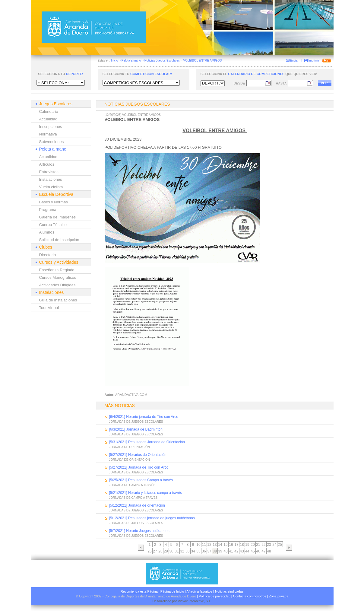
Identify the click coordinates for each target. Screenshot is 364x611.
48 (269, 551)
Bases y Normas (54, 202)
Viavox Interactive (191, 601)
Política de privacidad (215, 596)
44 (247, 551)
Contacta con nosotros (250, 596)
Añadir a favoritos (199, 591)
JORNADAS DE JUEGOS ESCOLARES (136, 422)
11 (204, 545)
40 (225, 551)
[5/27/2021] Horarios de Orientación (138, 455)
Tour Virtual (49, 308)
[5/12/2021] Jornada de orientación (137, 505)
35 (198, 551)
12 (209, 545)
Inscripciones (51, 127)
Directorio (48, 255)
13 (215, 545)
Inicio (114, 60)
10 (198, 545)
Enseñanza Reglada (57, 270)
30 (171, 551)
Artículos (47, 164)
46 (258, 551)
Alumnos (47, 232)
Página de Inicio (172, 591)
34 (193, 551)
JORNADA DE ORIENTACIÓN (130, 447)
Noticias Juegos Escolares (162, 60)
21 (258, 545)
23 (269, 545)
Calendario (49, 111)
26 (149, 551)
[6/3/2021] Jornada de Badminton (136, 429)
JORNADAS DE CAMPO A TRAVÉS (133, 498)
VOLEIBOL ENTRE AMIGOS (202, 60)
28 (160, 551)
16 (231, 545)
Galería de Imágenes (57, 217)
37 (209, 551)
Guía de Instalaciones (58, 300)
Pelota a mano (131, 60)
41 (231, 551)
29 (166, 551)
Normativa (48, 134)
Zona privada (279, 596)
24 (274, 545)
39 (220, 551)
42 (236, 551)
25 (280, 545)
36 (204, 551)
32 (182, 551)
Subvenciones (52, 142)
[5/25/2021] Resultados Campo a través (141, 480)
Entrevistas (49, 172)
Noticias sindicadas (229, 591)
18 (242, 545)
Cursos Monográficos (58, 277)
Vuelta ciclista (51, 187)
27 (155, 551)
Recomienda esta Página (139, 591)
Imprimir (314, 60)
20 (253, 545)
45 (253, 551)
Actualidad (48, 119)
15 (225, 545)
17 (236, 545)
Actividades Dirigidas (57, 285)
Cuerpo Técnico (53, 225)
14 (220, 545)
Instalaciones (51, 179)
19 (247, 545)
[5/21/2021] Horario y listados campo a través (146, 493)
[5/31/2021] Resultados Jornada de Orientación (147, 442)
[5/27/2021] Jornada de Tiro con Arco (139, 467)
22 (263, 545)
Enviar (294, 60)
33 (187, 551)
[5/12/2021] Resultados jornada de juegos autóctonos (152, 518)
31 (177, 551)
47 (263, 551)
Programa (48, 210)
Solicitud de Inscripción (59, 240)
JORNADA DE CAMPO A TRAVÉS (132, 485)
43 (242, 551)
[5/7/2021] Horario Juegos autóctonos (139, 531)
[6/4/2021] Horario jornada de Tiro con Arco (144, 417)
